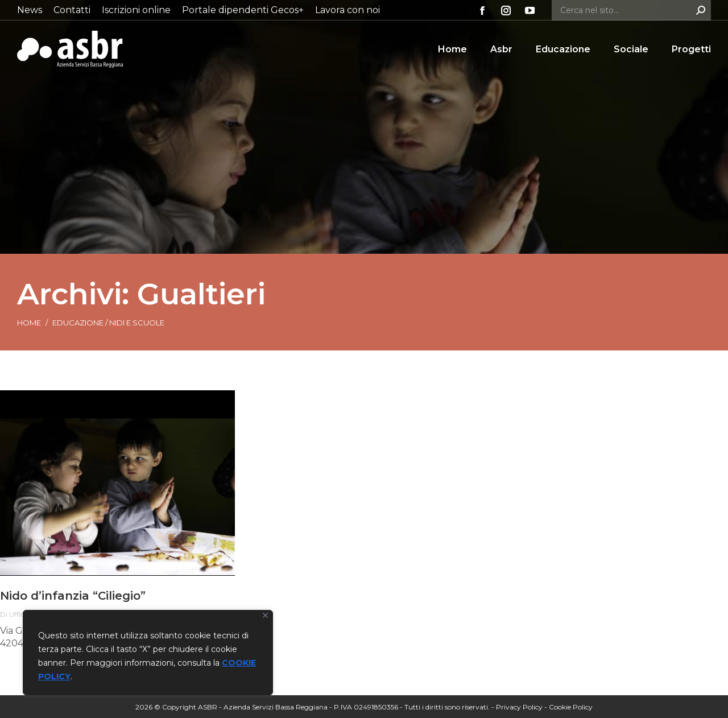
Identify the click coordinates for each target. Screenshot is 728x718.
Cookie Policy (571, 707)
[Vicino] (265, 615)
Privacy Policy (519, 707)
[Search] (631, 10)
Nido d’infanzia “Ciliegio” (73, 596)
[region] (148, 653)
